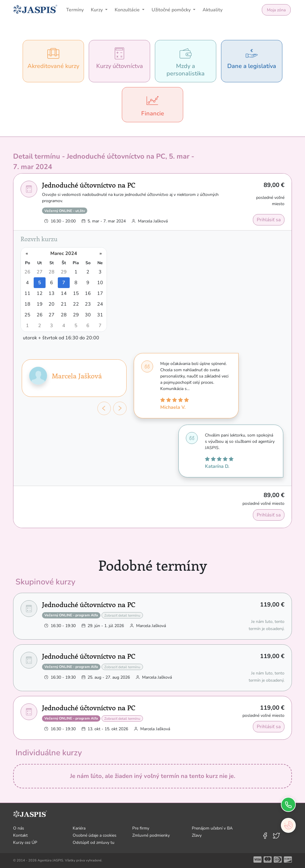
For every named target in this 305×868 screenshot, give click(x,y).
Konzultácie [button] (128, 10)
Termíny (75, 10)
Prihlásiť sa (269, 220)
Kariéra (79, 828)
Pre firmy (141, 828)
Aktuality (213, 10)
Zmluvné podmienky (151, 835)
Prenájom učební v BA (212, 828)
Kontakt (20, 835)
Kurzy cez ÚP (25, 843)
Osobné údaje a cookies (95, 835)
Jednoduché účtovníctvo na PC (89, 185)
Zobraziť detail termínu (122, 615)
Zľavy (197, 835)
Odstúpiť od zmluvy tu (94, 843)
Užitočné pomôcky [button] (172, 10)
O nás (19, 828)
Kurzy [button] (97, 10)
